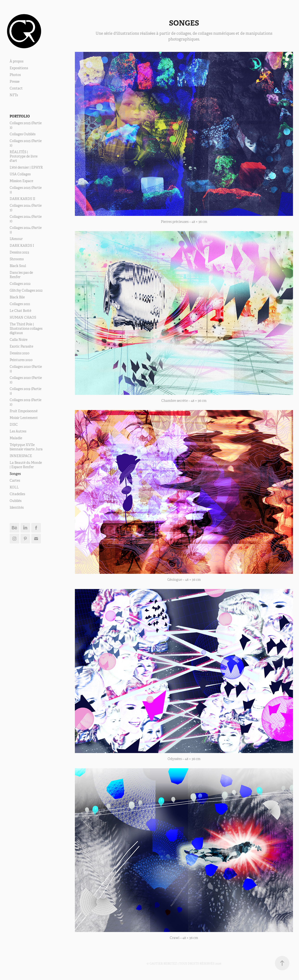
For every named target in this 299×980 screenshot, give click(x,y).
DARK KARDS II (22, 199)
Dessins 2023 (19, 252)
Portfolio (20, 116)
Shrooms (17, 259)
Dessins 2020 (19, 353)
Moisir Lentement (24, 418)
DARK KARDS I (22, 246)
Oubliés (16, 501)
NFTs (14, 95)
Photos (15, 75)
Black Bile (17, 297)
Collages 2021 (20, 304)
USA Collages (20, 174)
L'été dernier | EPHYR (26, 167)
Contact (16, 88)
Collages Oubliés (23, 134)
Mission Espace (21, 181)
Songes (15, 474)
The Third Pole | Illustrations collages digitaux (26, 329)
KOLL (14, 487)
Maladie (16, 438)
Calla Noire (19, 340)
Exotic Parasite (21, 346)
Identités (17, 507)
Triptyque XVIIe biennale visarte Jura (26, 447)
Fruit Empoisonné (24, 411)
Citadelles (17, 494)
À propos (16, 61)
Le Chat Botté (20, 311)
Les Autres (18, 431)
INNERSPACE (21, 456)
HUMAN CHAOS (23, 317)
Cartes (15, 480)
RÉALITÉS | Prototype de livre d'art (24, 156)
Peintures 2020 (21, 360)
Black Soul (18, 266)
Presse (15, 82)
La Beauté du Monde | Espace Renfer (26, 465)
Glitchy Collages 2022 (26, 290)
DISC (14, 425)
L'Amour (16, 239)
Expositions (19, 68)
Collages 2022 (20, 284)
